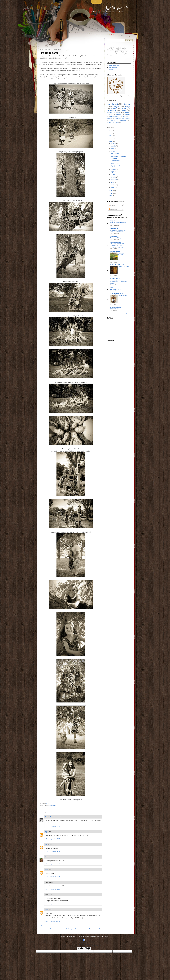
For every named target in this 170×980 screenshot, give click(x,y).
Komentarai (113, 209)
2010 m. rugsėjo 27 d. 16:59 (53, 904)
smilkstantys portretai (114, 113)
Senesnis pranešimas (96, 929)
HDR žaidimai (115, 154)
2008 (111, 193)
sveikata (127, 115)
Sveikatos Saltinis (115, 242)
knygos (125, 117)
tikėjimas (119, 115)
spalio (113, 149)
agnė (47, 832)
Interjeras (113, 221)
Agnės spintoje (117, 8)
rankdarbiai (113, 104)
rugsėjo (113, 151)
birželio (113, 174)
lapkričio (113, 146)
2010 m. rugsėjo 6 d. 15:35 (53, 839)
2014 (111, 131)
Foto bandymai (113, 67)
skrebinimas (111, 122)
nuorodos (114, 109)
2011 (111, 139)
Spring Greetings (123, 295)
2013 (111, 133)
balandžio (114, 180)
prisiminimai (112, 111)
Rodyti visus (127, 313)
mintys (127, 107)
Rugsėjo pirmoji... (116, 166)
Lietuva (117, 122)
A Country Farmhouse (117, 294)
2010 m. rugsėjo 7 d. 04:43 (53, 877)
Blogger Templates (84, 936)
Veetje (112, 288)
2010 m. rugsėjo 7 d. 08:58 (53, 889)
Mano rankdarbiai (114, 65)
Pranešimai (113, 206)
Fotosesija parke (49, 53)
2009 (111, 191)
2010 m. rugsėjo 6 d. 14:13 (53, 826)
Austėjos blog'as (115, 278)
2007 (111, 196)
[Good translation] (80, 949)
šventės (124, 109)
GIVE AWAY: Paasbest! (116, 289)
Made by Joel (114, 236)
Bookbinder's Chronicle (117, 265)
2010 (111, 141)
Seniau (111, 70)
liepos (113, 172)
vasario (113, 185)
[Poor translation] (87, 949)
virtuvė (124, 111)
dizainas (113, 120)
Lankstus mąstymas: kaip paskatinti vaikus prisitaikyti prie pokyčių (118, 282)
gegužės (113, 177)
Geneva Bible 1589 (123, 267)
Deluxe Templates (103, 936)
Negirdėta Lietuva (115, 309)
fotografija (53, 805)
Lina (47, 844)
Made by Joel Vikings (116, 238)
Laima (47, 857)
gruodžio (114, 143)
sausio (113, 187)
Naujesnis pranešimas (46, 929)
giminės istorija (115, 117)
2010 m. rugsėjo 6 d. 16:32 (53, 851)
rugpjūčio (114, 169)
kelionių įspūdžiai (119, 119)
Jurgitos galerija (115, 251)
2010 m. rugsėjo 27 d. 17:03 (53, 921)
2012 (111, 136)
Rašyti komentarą (45, 926)
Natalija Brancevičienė (52, 817)
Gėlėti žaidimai (115, 163)
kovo (112, 182)
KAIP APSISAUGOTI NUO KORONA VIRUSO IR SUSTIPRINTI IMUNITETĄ (117, 245)
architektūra (123, 120)
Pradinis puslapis (71, 929)
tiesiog (127, 104)
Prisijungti (96, 1)
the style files (114, 228)
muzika (128, 119)
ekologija (110, 119)
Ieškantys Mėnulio (115, 307)
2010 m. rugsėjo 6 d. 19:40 (53, 864)
